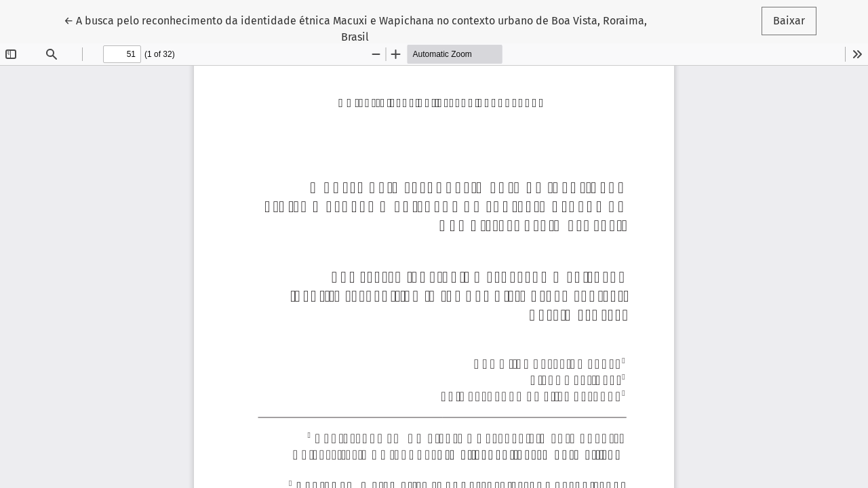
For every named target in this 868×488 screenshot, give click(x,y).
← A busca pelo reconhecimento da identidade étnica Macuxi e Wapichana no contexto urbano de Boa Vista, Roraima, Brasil (355, 28)
